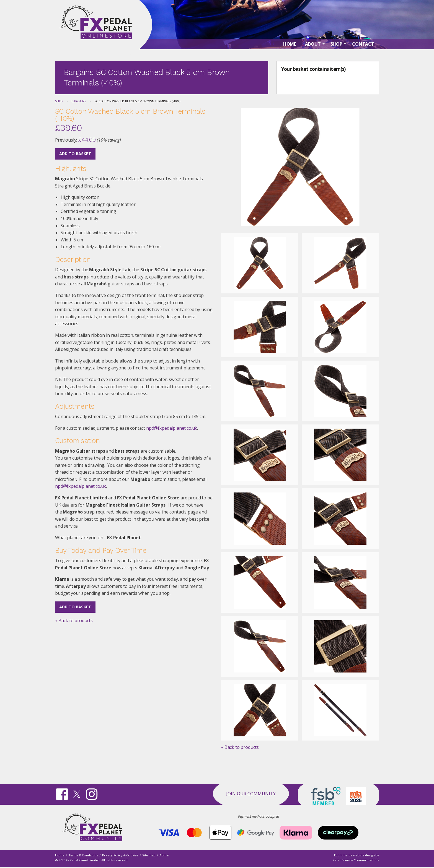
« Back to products (74, 621)
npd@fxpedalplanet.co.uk (172, 428)
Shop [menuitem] (336, 50)
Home (60, 855)
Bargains (79, 101)
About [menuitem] (313, 50)
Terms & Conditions (83, 855)
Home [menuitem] (290, 50)
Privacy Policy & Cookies (120, 855)
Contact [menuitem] (363, 50)
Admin (164, 855)
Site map (149, 855)
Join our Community (251, 794)
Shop (59, 101)
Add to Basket (75, 154)
